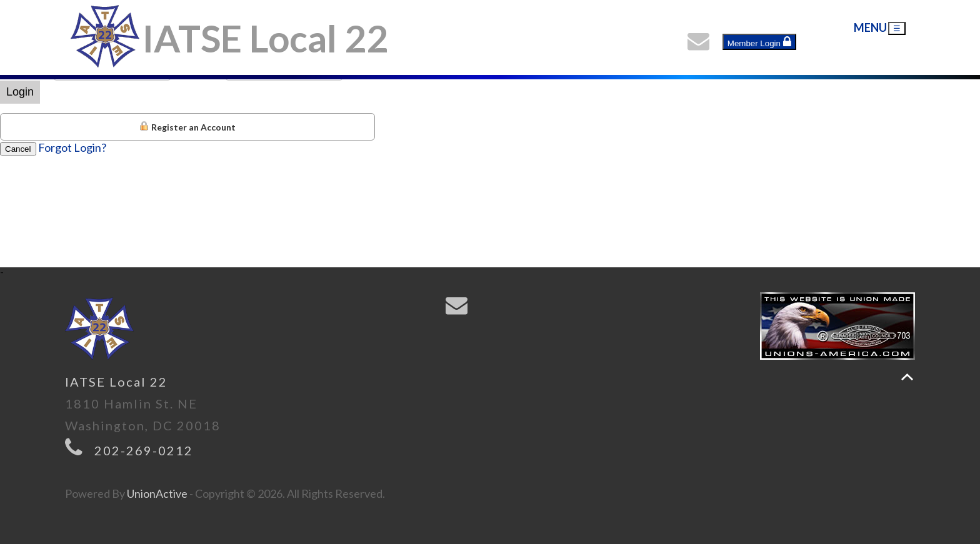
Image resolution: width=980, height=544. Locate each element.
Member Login (759, 42)
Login (20, 92)
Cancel (18, 149)
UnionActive (157, 493)
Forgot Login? (72, 147)
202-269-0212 (144, 450)
